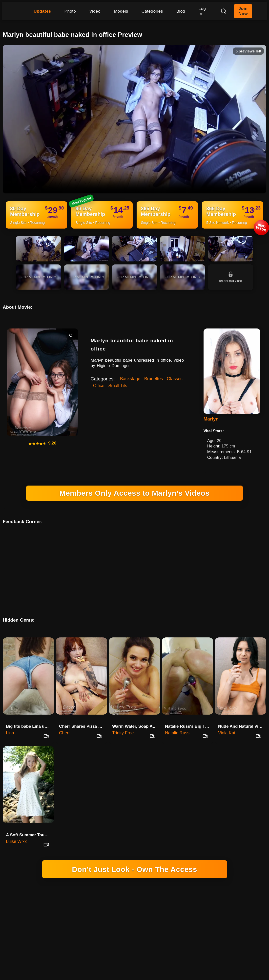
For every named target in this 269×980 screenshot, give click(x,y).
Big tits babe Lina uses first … (30, 714)
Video (95, 11)
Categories (152, 11)
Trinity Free (123, 720)
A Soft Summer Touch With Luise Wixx (30, 822)
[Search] (224, 11)
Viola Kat (227, 720)
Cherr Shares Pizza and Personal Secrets (83, 714)
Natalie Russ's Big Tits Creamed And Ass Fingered (189, 714)
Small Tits (118, 386)
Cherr (64, 720)
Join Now (243, 11)
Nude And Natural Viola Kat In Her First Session (242, 714)
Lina (10, 720)
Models (121, 11)
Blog (181, 11)
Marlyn (211, 419)
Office (99, 386)
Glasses (175, 379)
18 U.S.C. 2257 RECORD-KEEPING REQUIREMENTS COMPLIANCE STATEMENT (134, 916)
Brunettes (154, 379)
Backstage (130, 379)
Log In (202, 11)
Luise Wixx (16, 829)
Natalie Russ (177, 720)
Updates (42, 11)
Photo (70, 11)
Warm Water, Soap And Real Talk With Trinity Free (136, 714)
